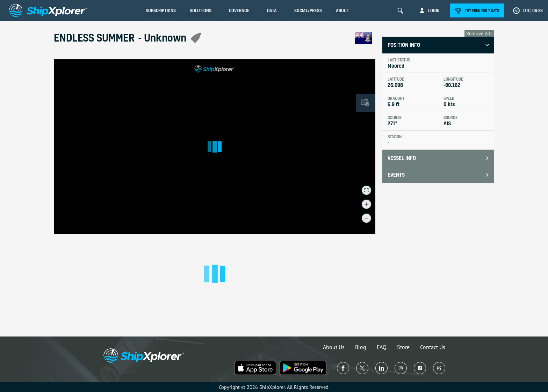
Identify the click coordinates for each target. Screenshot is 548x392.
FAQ (382, 347)
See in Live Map (77, 69)
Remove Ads (479, 33)
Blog (361, 347)
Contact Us (433, 347)
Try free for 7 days (482, 10)
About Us (334, 347)
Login (434, 10)
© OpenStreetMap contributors (350, 231)
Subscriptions (161, 10)
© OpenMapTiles (314, 231)
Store (403, 347)
